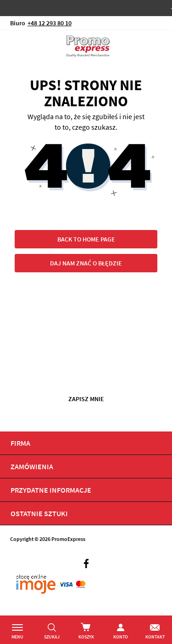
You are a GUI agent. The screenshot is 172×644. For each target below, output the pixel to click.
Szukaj (52, 637)
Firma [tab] (20, 443)
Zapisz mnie (86, 399)
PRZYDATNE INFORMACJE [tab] (51, 490)
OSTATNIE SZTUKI (39, 513)
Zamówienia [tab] (32, 466)
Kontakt (155, 637)
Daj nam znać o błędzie (86, 263)
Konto (121, 637)
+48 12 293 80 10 (50, 23)
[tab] (86, 514)
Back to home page (86, 239)
